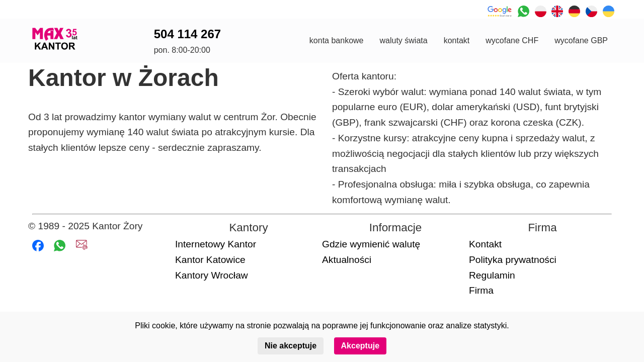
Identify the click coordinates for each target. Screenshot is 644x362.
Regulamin (492, 275)
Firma (481, 290)
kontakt (457, 40)
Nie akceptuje (291, 346)
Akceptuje (360, 346)
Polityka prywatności (513, 260)
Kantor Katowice (210, 260)
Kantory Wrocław (212, 275)
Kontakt (485, 244)
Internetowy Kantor (216, 244)
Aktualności (347, 260)
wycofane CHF (512, 40)
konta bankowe (337, 40)
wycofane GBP (581, 40)
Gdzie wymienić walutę (371, 244)
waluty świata (403, 40)
